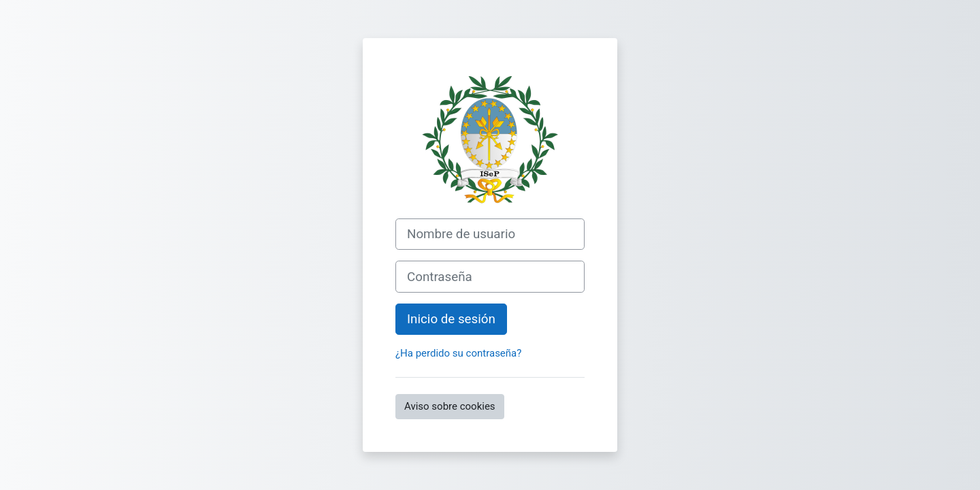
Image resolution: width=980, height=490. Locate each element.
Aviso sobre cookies (450, 406)
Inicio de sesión (451, 319)
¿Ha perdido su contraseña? (458, 353)
